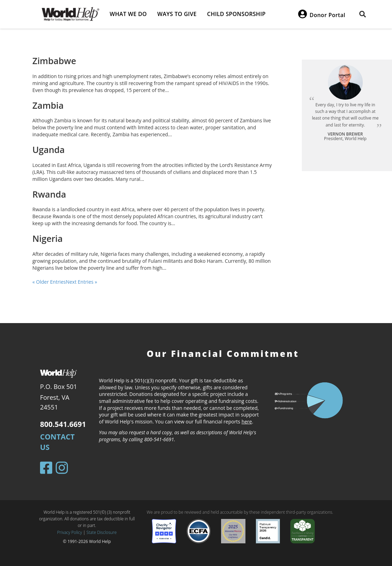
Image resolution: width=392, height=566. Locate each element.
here (247, 422)
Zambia (48, 105)
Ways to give (177, 14)
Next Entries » (81, 282)
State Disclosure (101, 532)
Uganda (49, 150)
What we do (128, 14)
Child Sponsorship (236, 14)
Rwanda (49, 194)
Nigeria (48, 238)
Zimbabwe (54, 61)
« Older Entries (49, 282)
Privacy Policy (69, 532)
